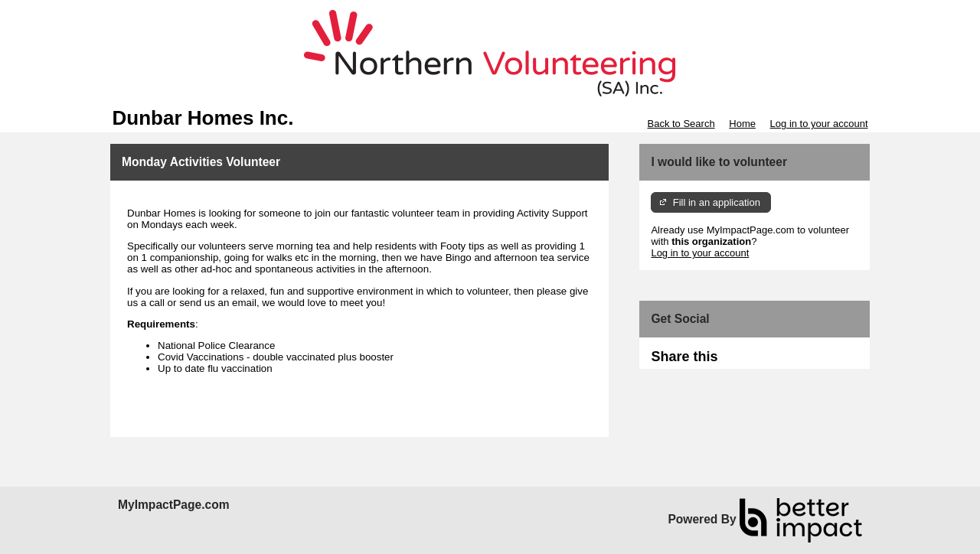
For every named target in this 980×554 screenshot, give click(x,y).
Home (742, 124)
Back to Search (681, 124)
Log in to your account (819, 124)
